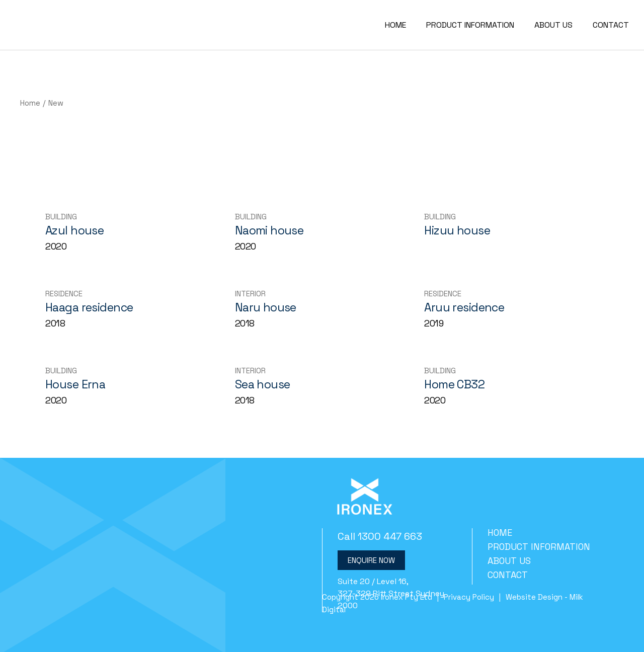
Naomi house (269, 230)
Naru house (266, 307)
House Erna (75, 384)
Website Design (534, 597)
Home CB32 (454, 384)
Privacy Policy (469, 597)
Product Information (539, 547)
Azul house (74, 230)
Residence (64, 294)
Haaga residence (89, 307)
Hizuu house (457, 230)
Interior (250, 294)
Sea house (263, 384)
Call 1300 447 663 (380, 536)
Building (61, 217)
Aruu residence (464, 307)
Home (500, 533)
